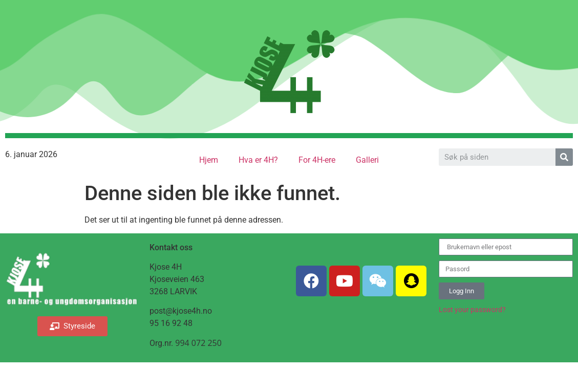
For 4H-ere (317, 160)
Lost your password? (472, 310)
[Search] (564, 157)
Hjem (209, 160)
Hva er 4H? (258, 160)
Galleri (367, 160)
